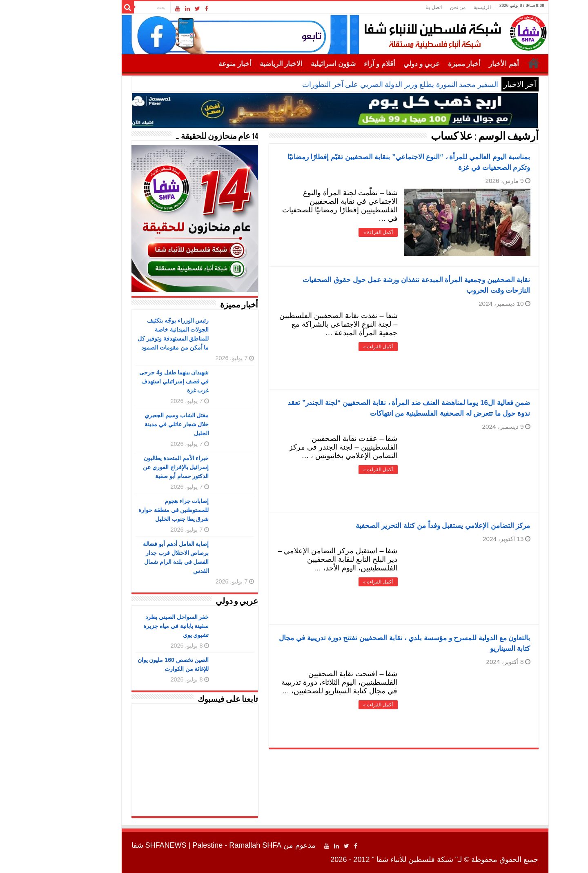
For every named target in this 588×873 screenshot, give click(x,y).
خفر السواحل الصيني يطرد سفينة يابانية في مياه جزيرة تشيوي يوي (135, 626)
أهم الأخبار (463, 64)
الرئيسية (441, 7)
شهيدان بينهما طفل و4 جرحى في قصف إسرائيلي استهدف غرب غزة (133, 381)
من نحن (417, 7)
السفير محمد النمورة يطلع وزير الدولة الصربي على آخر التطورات (359, 85)
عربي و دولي (381, 64)
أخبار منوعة (194, 64)
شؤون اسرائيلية (292, 64)
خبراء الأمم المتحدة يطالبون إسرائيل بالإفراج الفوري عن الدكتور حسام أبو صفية (135, 467)
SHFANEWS (125, 845)
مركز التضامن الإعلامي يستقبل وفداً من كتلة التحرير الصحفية (402, 526)
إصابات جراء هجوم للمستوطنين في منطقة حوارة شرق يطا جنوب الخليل (133, 510)
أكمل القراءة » (337, 232)
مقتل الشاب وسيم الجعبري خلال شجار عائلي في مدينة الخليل (136, 424)
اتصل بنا (393, 7)
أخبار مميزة (423, 64)
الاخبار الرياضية (240, 64)
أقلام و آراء (339, 64)
